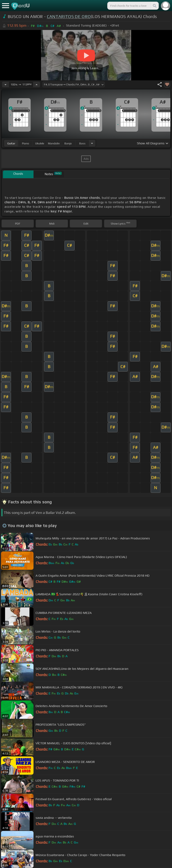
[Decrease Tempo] (5, 84)
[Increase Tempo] (37, 84)
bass (82, 143)
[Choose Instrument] (92, 143)
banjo (68, 143)
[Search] (154, 6)
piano (25, 143)
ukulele (40, 143)
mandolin (54, 143)
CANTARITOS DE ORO (69, 17)
